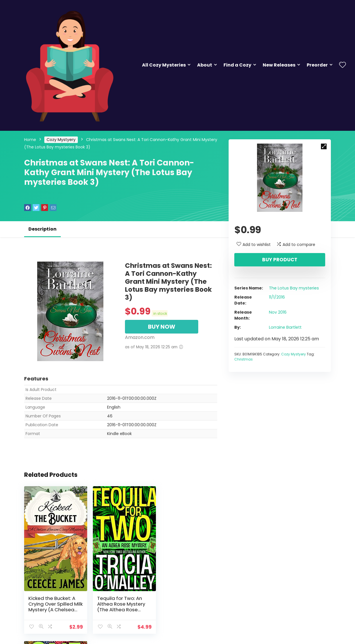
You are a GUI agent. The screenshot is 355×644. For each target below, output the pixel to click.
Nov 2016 (278, 312)
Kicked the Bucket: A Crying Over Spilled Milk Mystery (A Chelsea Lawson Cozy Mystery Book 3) (54, 605)
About (205, 65)
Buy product (280, 260)
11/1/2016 (277, 297)
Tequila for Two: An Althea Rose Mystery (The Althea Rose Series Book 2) (119, 602)
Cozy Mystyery (61, 140)
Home (30, 140)
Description (42, 229)
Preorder (317, 65)
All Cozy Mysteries (164, 65)
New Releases (279, 65)
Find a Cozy (237, 65)
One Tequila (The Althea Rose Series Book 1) (183, 600)
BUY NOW (162, 327)
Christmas (244, 359)
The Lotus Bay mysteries (294, 288)
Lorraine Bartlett (285, 327)
